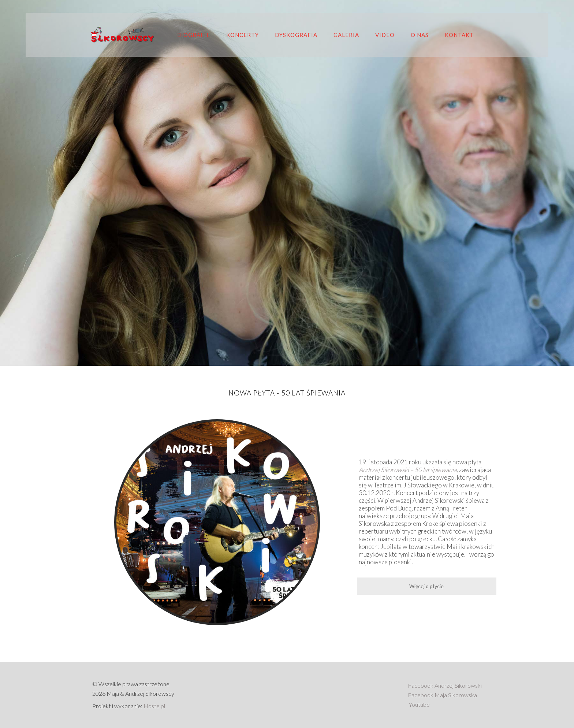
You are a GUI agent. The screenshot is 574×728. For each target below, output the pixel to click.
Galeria (346, 35)
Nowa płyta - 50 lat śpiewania (287, 393)
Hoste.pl (154, 706)
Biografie (194, 35)
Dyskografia (296, 35)
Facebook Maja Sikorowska (442, 695)
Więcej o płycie (426, 586)
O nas (420, 35)
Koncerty (243, 35)
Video (385, 35)
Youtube (419, 704)
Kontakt (459, 35)
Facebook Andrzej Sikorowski (445, 685)
